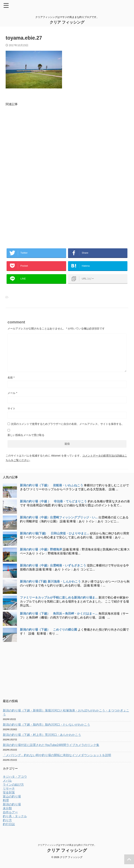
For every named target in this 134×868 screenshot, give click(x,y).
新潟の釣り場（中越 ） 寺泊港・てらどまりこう (53, 507)
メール (12, 398)
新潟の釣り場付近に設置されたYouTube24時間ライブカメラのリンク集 (51, 750)
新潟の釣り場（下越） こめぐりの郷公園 (48, 635)
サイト (11, 414)
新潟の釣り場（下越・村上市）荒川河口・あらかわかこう (42, 740)
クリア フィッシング (67, 22)
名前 (11, 383)
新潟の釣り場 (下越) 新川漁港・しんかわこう (50, 587)
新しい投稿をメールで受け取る (26, 441)
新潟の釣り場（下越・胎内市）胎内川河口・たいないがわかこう (46, 730)
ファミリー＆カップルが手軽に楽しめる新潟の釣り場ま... (59, 603)
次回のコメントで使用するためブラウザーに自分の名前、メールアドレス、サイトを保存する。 (67, 429)
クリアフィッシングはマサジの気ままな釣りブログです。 (67, 850)
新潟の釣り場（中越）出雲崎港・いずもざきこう (53, 571)
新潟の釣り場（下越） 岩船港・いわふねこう (51, 491)
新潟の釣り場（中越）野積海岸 (41, 555)
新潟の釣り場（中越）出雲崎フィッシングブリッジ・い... (59, 523)
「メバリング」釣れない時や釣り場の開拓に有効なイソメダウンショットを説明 (57, 761)
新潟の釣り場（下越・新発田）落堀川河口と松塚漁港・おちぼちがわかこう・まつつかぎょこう (66, 718)
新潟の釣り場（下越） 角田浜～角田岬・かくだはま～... (59, 619)
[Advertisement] (67, 147)
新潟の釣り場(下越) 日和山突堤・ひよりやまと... (55, 539)
